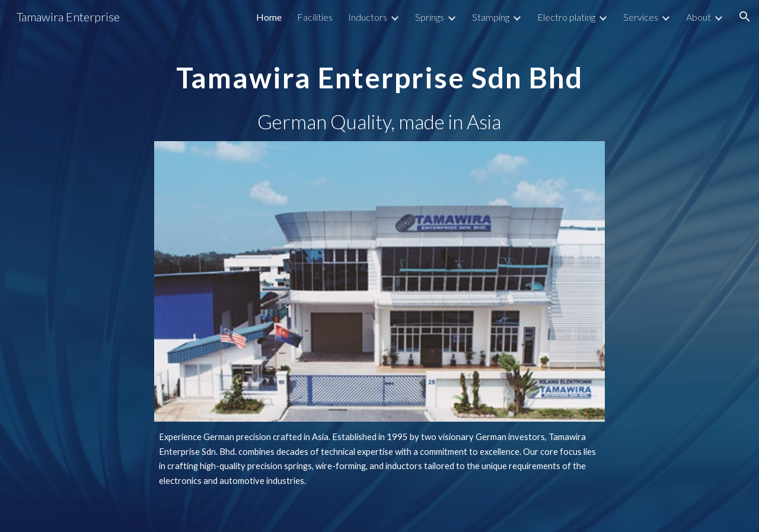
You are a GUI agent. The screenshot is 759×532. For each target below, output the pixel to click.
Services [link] (641, 17)
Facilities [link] (315, 17)
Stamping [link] (491, 17)
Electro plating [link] (566, 17)
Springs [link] (430, 17)
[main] (379, 69)
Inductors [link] (368, 17)
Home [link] (269, 17)
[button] (745, 17)
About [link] (699, 17)
